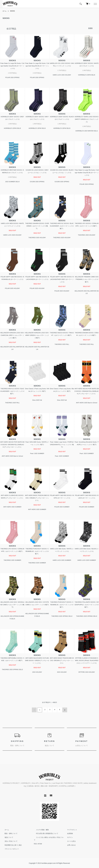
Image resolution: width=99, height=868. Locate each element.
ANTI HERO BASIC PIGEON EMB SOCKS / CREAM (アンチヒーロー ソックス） (37, 498)
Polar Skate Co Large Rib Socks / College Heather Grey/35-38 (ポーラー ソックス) (12, 66)
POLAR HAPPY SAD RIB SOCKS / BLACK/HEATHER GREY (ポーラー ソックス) (62, 279)
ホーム (5, 11)
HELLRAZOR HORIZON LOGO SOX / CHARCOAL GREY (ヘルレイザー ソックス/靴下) (12, 335)
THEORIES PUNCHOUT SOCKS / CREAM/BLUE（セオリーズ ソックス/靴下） (37, 551)
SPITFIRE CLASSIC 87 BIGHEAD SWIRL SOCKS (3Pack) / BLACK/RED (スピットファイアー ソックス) (87, 661)
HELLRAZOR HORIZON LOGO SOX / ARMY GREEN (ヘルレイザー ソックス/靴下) (37, 335)
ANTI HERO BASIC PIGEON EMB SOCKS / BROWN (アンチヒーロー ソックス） (62, 661)
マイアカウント (70, 829)
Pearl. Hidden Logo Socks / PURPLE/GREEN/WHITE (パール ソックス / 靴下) (62, 445)
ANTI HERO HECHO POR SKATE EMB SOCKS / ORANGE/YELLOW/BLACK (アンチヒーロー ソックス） (87, 391)
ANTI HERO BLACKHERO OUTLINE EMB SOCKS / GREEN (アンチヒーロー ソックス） (37, 661)
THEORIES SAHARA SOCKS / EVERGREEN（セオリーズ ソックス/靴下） (37, 226)
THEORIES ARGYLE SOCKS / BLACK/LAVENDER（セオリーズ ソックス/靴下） (62, 226)
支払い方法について (9, 841)
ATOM (40, 841)
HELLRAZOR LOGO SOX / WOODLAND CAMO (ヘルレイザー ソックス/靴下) (12, 605)
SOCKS (14, 11)
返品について (7, 837)
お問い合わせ (69, 844)
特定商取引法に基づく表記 (11, 844)
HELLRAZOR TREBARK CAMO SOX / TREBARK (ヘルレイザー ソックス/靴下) (87, 279)
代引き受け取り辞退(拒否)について (45, 833)
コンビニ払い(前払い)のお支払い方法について (49, 837)
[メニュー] (95, 4)
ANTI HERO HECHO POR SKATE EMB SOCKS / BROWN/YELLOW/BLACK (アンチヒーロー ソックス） (12, 445)
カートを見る (69, 841)
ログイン (68, 837)
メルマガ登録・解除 (40, 829)
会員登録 (68, 833)
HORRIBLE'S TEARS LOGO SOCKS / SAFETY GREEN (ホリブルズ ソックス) (87, 119)
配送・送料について (9, 833)
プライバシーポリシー (10, 848)
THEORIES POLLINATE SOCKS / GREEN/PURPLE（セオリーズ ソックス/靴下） (87, 605)
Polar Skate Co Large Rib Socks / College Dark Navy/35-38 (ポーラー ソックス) (37, 66)
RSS (35, 841)
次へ (64, 710)
